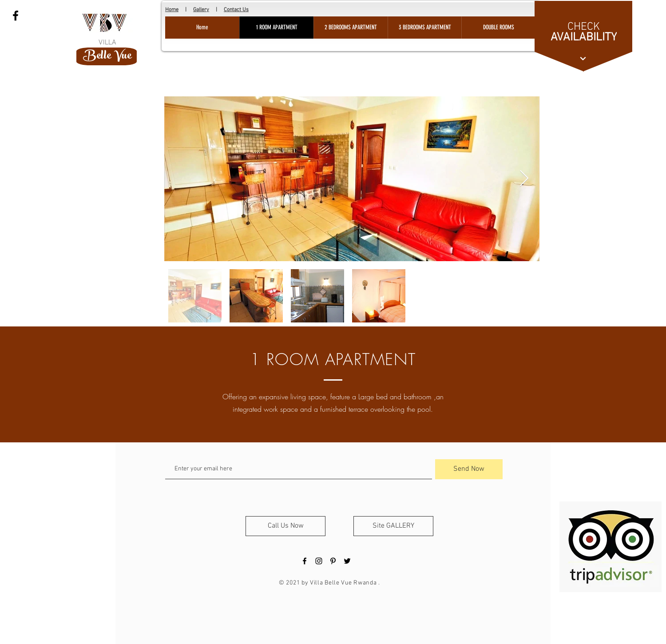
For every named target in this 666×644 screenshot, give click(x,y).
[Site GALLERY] (393, 526)
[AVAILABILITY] (584, 37)
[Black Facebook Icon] (16, 16)
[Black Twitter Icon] (347, 561)
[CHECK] (583, 27)
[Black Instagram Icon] (319, 561)
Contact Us (236, 10)
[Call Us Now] (285, 526)
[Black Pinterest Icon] (333, 561)
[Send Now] (469, 469)
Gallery (201, 10)
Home (172, 10)
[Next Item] (524, 179)
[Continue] (583, 59)
